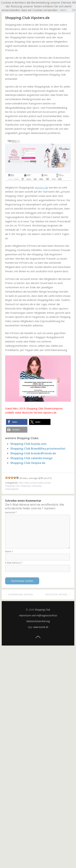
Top (38, 637)
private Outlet (37, 483)
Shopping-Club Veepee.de (28, 463)
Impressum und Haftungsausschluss (38, 615)
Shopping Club (42, 610)
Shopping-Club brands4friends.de (33, 453)
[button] (17, 422)
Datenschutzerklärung (38, 621)
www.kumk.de (41, 627)
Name (9, 551)
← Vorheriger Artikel (19, 594)
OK (74, 10)
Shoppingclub (12, 489)
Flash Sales (24, 483)
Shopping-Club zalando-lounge (31, 458)
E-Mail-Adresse (14, 563)
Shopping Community (31, 486)
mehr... (64, 10)
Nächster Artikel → (58, 594)
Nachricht (11, 512)
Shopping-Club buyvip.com (28, 444)
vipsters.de (41, 187)
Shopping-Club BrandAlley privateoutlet (38, 449)
